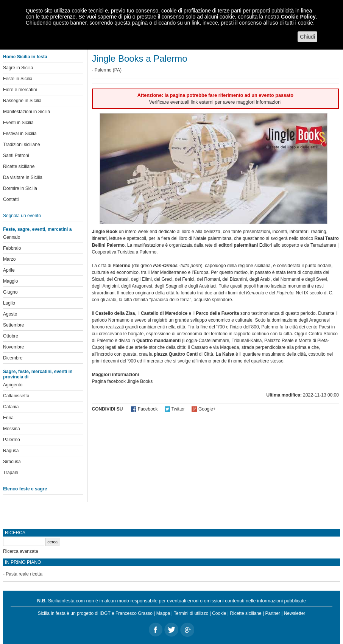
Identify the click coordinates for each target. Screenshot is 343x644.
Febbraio (12, 248)
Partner (273, 613)
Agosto (10, 314)
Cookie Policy (298, 17)
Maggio (10, 281)
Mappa (163, 613)
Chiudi (307, 37)
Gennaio (12, 237)
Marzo (9, 259)
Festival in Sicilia (20, 134)
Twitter (178, 409)
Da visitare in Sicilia (23, 177)
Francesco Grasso (134, 613)
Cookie (219, 613)
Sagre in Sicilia (18, 68)
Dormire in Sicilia (20, 188)
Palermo (103, 70)
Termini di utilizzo (191, 613)
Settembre (13, 325)
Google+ (207, 409)
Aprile (9, 270)
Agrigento (13, 385)
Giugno (10, 292)
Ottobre (11, 336)
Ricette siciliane (19, 166)
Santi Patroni (16, 156)
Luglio (9, 303)
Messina (12, 429)
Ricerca (15, 533)
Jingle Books (140, 381)
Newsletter (295, 613)
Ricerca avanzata (21, 551)
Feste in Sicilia (18, 79)
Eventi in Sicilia (18, 123)
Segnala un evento (22, 216)
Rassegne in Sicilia (22, 101)
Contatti (11, 199)
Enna (8, 418)
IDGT (105, 613)
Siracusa (12, 462)
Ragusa (11, 451)
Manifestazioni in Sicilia (27, 112)
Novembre (13, 347)
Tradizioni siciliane (22, 145)
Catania (11, 407)
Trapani (11, 473)
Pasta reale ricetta (24, 574)
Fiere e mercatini (20, 90)
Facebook (148, 409)
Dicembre (13, 358)
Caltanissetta (16, 396)
